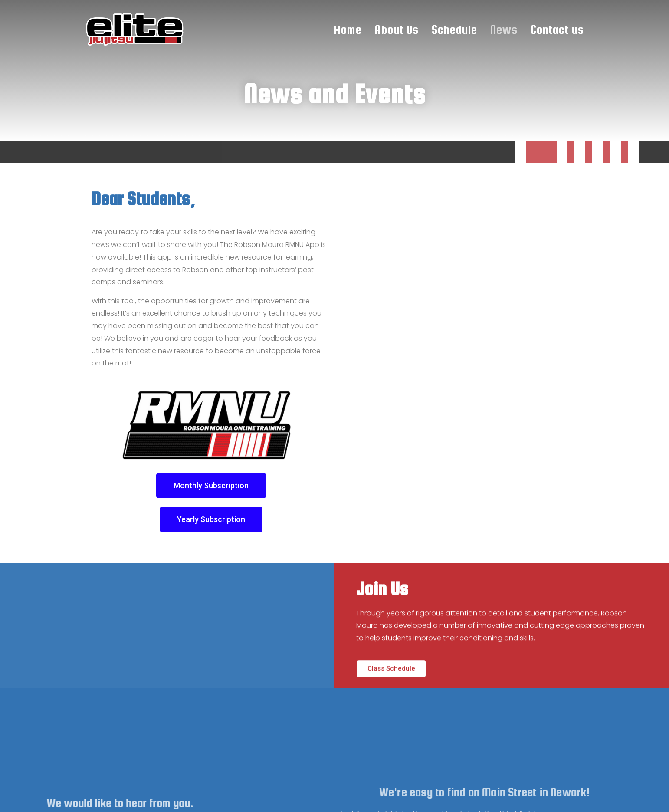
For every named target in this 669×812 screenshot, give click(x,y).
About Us (397, 30)
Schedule (454, 30)
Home (348, 30)
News (504, 30)
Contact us (557, 30)
